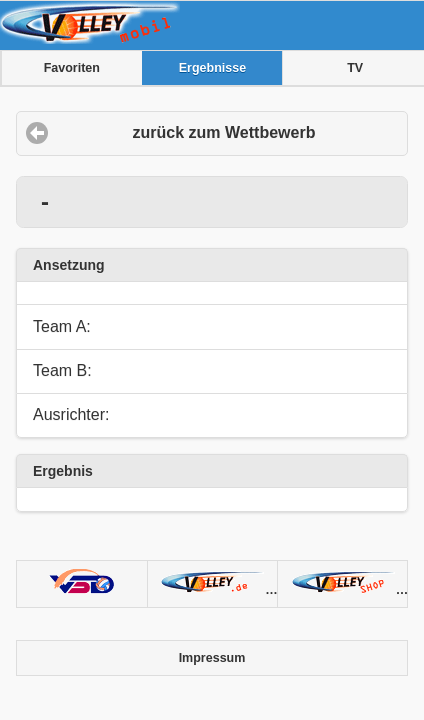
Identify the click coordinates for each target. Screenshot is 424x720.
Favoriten (72, 68)
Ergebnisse (212, 68)
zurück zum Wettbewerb (224, 132)
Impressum (212, 658)
